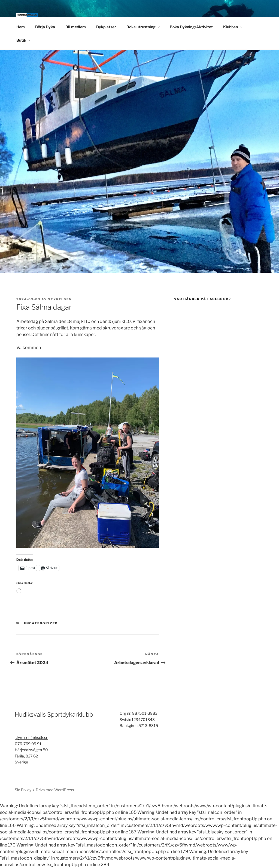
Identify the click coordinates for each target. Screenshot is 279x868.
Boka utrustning (144, 27)
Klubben (233, 27)
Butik (24, 40)
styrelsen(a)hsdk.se (31, 737)
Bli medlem (76, 27)
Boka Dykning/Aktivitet (191, 27)
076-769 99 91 (28, 744)
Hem (21, 27)
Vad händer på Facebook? (203, 299)
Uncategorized (41, 623)
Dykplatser (106, 27)
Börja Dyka (45, 27)
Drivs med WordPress (55, 790)
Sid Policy (23, 790)
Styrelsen (60, 299)
